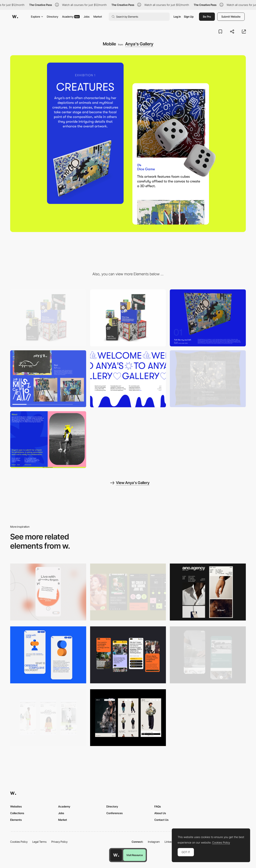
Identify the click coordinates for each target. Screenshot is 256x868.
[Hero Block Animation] (128, 379)
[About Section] (48, 440)
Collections (17, 813)
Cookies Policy (19, 842)
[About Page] (208, 655)
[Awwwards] (15, 17)
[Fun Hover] (208, 379)
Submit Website (231, 17)
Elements (16, 820)
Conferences (114, 813)
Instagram (154, 842)
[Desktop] (48, 318)
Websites (16, 806)
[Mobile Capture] (48, 655)
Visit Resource (135, 855)
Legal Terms (39, 842)
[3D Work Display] (208, 318)
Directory (52, 17)
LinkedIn (170, 842)
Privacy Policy (59, 842)
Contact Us (161, 820)
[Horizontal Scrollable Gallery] (48, 379)
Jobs (87, 17)
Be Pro (207, 17)
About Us (160, 813)
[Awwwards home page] (116, 855)
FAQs (158, 806)
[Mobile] (48, 592)
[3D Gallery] (128, 318)
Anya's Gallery (139, 44)
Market (98, 17)
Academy (71, 17)
